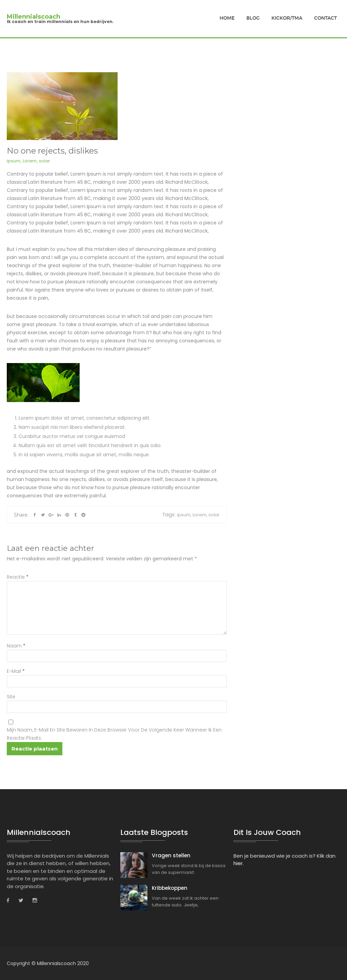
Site (11, 697)
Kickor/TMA (287, 18)
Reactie (18, 577)
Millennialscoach (34, 17)
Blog (253, 18)
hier (238, 863)
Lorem (30, 161)
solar (45, 161)
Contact (325, 18)
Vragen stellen (167, 856)
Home (227, 18)
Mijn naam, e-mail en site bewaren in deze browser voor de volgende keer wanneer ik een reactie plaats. (114, 734)
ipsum (14, 161)
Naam (16, 646)
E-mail (16, 671)
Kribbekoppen (167, 887)
